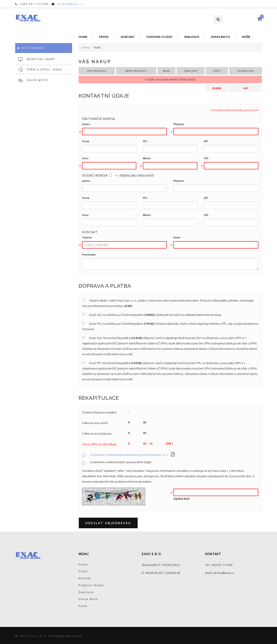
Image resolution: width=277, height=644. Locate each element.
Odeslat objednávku (108, 523)
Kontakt (128, 37)
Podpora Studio (159, 37)
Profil (104, 37)
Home (83, 37)
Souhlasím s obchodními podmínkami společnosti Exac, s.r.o (129, 455)
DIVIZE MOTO (49, 80)
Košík (246, 37)
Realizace (192, 37)
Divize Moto (221, 37)
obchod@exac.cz (70, 4)
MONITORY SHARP (49, 59)
